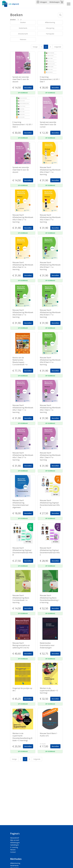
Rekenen (23, 39)
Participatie (50, 34)
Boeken (13, 19)
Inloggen (43, 2)
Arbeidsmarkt (23, 34)
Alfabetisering (50, 22)
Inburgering (50, 28)
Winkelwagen (55, 2)
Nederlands (23, 28)
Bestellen (28, 88)
